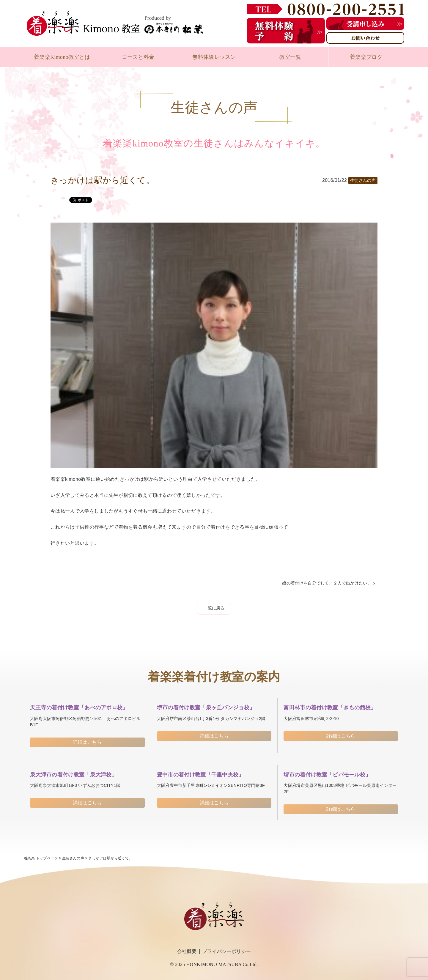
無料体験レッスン (214, 57)
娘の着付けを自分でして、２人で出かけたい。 (327, 583)
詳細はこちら (87, 742)
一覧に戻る (214, 608)
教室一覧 (290, 57)
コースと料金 (138, 57)
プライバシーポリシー (227, 951)
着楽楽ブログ (366, 57)
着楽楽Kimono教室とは (62, 57)
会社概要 (187, 951)
